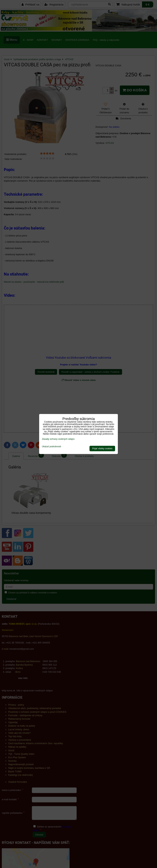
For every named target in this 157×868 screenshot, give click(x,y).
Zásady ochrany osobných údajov (58, 439)
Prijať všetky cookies (102, 449)
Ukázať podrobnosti (52, 447)
